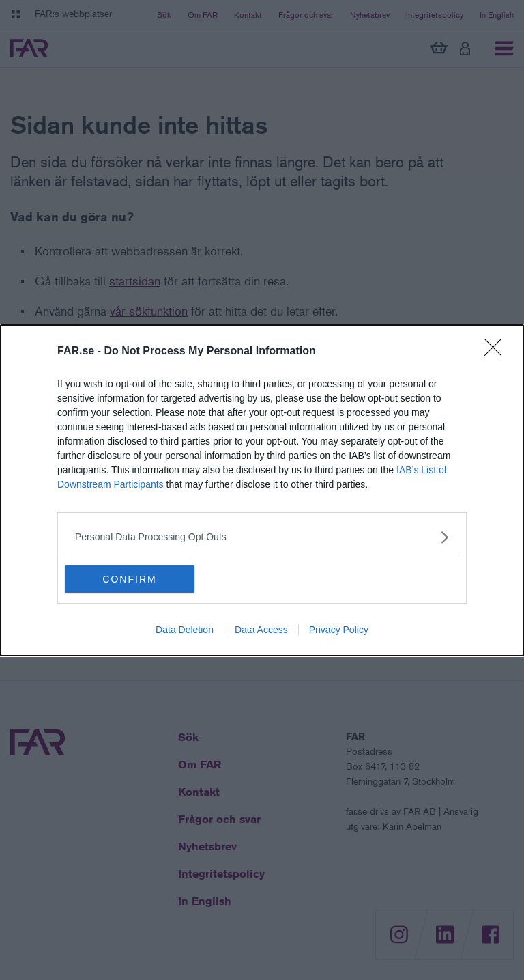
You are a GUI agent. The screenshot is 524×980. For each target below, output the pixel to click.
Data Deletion (185, 630)
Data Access (261, 630)
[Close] (497, 352)
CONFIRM (129, 579)
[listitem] (262, 537)
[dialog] (262, 490)
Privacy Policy (339, 630)
